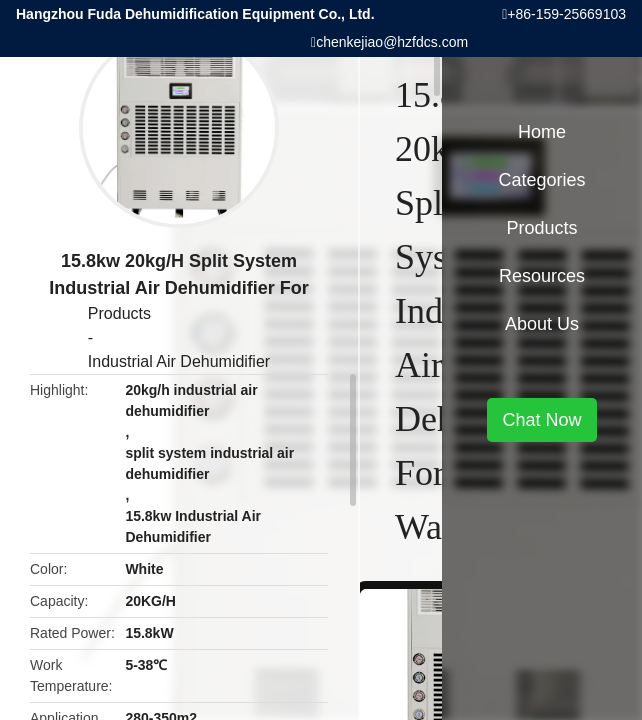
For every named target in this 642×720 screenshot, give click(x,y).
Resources (542, 276)
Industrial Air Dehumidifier (179, 361)
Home (542, 132)
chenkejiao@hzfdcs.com (392, 42)
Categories (541, 180)
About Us (542, 324)
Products (119, 313)
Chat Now (541, 420)
